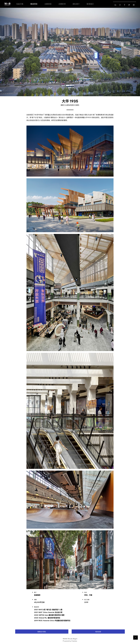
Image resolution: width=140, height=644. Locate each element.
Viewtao (74, 641)
